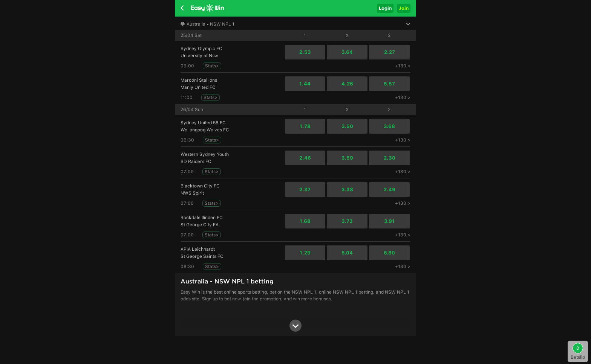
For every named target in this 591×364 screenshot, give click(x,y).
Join (404, 8)
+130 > (403, 66)
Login (385, 8)
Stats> (212, 66)
